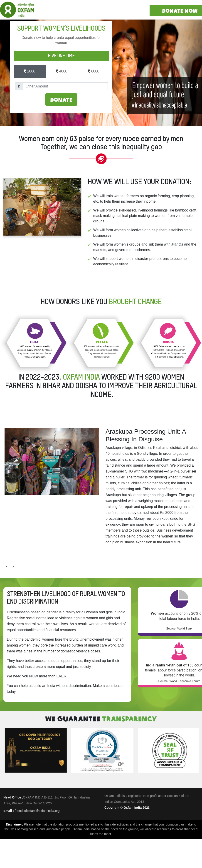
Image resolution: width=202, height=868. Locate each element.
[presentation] (7, 687)
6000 (94, 72)
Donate (61, 99)
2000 (30, 72)
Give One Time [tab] (61, 56)
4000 (62, 72)
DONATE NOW (180, 10)
